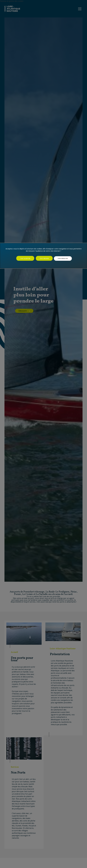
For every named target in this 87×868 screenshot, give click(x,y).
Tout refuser (44, 258)
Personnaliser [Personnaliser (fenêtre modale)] (63, 258)
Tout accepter (25, 258)
